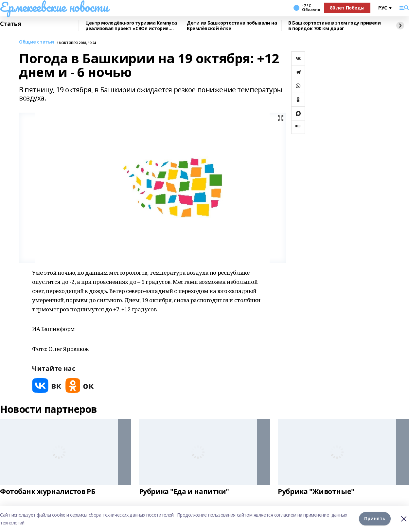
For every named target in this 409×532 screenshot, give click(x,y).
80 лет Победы (347, 8)
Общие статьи (36, 42)
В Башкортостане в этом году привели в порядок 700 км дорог (334, 26)
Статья (10, 24)
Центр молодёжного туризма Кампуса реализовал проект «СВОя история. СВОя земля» (131, 26)
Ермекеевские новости (54, 7)
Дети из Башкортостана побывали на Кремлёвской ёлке (232, 26)
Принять (375, 519)
